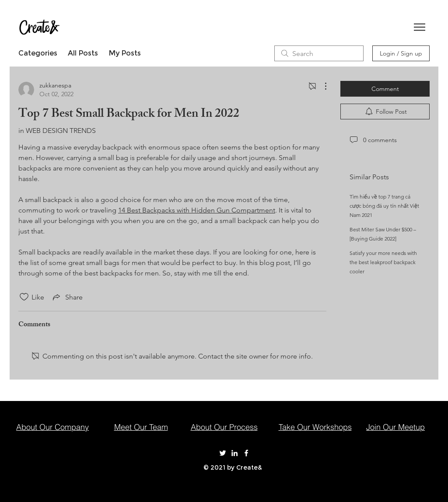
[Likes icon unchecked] (24, 297)
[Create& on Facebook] (246, 453)
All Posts (83, 53)
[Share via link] (67, 297)
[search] (319, 53)
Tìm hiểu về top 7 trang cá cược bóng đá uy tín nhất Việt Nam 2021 (384, 206)
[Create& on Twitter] (223, 453)
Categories (38, 53)
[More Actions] (321, 86)
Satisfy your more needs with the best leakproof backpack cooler (383, 262)
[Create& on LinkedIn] (234, 453)
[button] (420, 27)
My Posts (125, 53)
